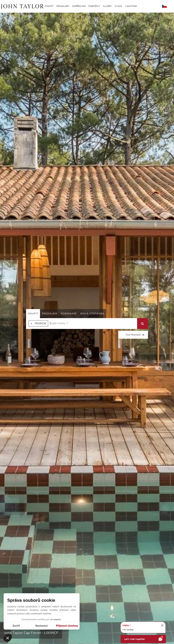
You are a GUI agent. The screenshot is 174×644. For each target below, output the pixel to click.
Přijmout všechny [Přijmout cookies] (67, 626)
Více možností (133, 335)
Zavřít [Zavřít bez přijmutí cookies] (16, 626)
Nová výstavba (92, 314)
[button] (8, 638)
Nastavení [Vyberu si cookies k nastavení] (42, 626)
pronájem (50, 314)
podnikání (69, 314)
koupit (33, 314)
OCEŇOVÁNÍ (79, 6)
